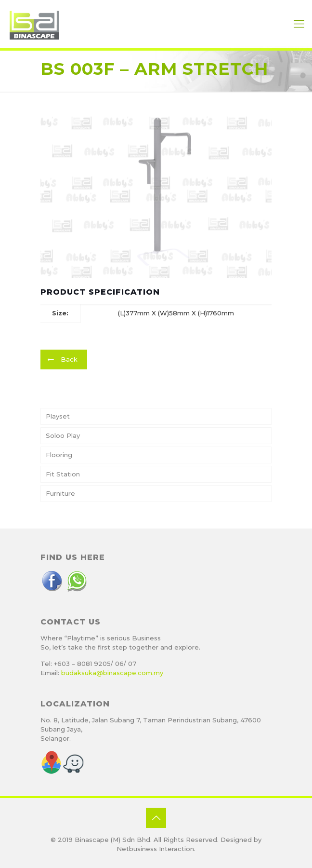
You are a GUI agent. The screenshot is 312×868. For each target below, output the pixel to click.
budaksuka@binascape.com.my (112, 673)
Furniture (60, 493)
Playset (58, 416)
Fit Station (63, 474)
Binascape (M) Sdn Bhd (112, 840)
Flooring (59, 455)
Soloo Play (63, 435)
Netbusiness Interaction (155, 849)
